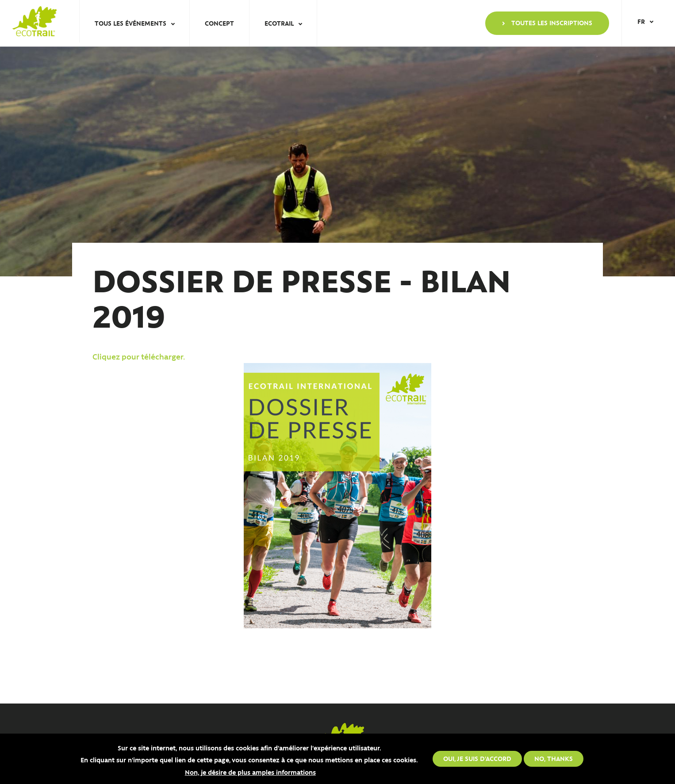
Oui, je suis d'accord (477, 758)
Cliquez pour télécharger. (140, 356)
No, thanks (554, 758)
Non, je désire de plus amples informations (250, 772)
